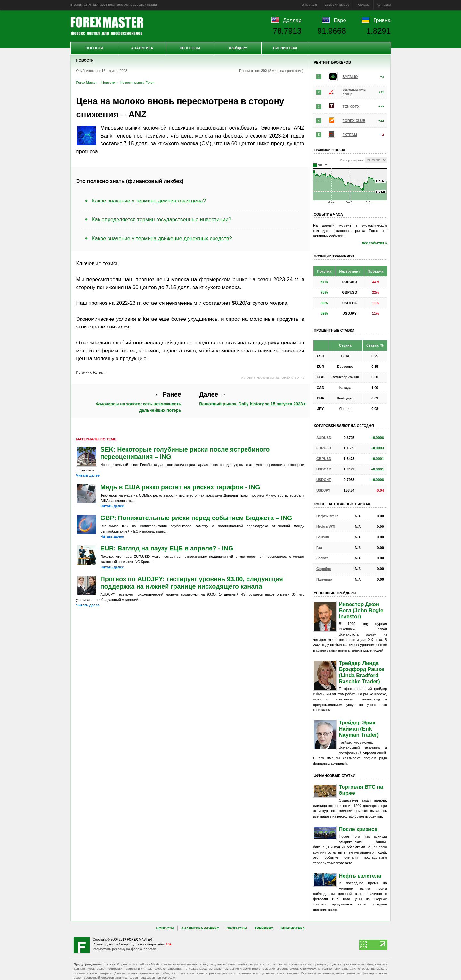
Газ (319, 548)
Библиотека (285, 48)
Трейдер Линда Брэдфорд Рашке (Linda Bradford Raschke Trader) (361, 672)
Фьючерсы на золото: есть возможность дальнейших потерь (139, 402)
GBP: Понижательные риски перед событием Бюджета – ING (196, 518)
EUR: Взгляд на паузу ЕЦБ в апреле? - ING (167, 548)
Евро (340, 20)
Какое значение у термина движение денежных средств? (162, 238)
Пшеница (324, 579)
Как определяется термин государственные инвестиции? (162, 219)
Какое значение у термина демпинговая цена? (149, 201)
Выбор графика (352, 160)
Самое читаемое (337, 5)
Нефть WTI (326, 526)
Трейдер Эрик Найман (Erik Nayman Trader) (359, 729)
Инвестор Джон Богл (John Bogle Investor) (361, 610)
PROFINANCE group (354, 92)
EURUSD (324, 448)
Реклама (363, 5)
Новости (94, 48)
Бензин (323, 537)
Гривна (382, 20)
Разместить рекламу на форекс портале (125, 949)
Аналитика (142, 48)
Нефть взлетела (360, 876)
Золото (323, 558)
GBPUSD (324, 459)
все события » (374, 243)
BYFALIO (350, 77)
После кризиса (358, 829)
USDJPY (323, 490)
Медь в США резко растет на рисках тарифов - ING (180, 487)
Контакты (384, 5)
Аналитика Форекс (200, 928)
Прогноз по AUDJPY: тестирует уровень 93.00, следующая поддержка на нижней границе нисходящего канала (192, 583)
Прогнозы (190, 48)
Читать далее (88, 475)
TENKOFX (351, 107)
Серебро (324, 569)
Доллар (292, 20)
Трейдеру (238, 48)
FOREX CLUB (354, 121)
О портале (309, 5)
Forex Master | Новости (107, 26)
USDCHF (324, 480)
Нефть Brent (327, 516)
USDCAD (324, 469)
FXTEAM (350, 135)
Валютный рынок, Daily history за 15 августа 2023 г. (253, 399)
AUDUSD (324, 438)
